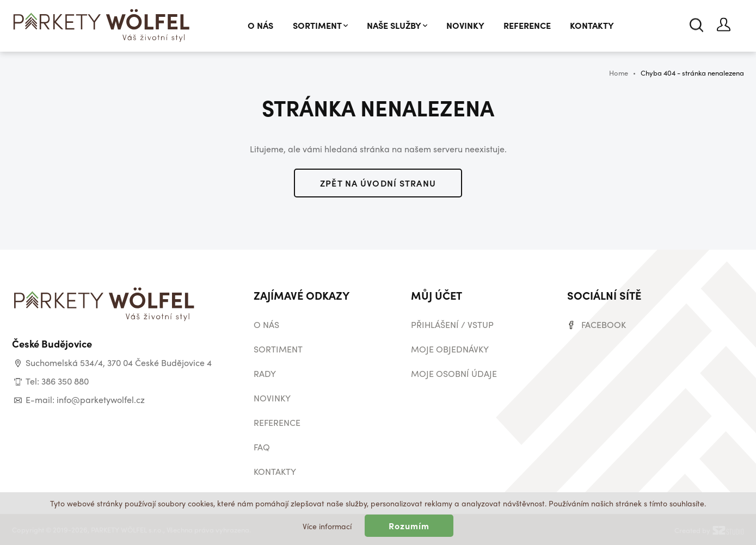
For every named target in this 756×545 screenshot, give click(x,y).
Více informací (327, 526)
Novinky (465, 25)
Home (619, 73)
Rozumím (409, 526)
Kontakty (592, 25)
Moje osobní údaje (454, 373)
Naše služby (397, 25)
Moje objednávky (450, 349)
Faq (262, 447)
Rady (265, 373)
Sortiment (320, 25)
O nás (260, 25)
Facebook (604, 324)
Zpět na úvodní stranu (378, 183)
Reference (527, 25)
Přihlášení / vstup (452, 324)
